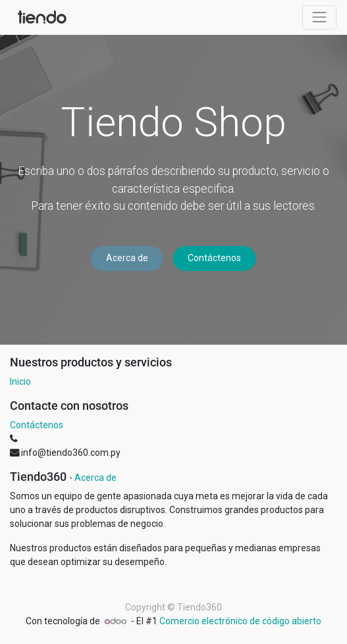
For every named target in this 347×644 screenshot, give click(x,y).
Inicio (20, 382)
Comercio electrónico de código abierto (240, 621)
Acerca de (127, 258)
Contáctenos (214, 258)
